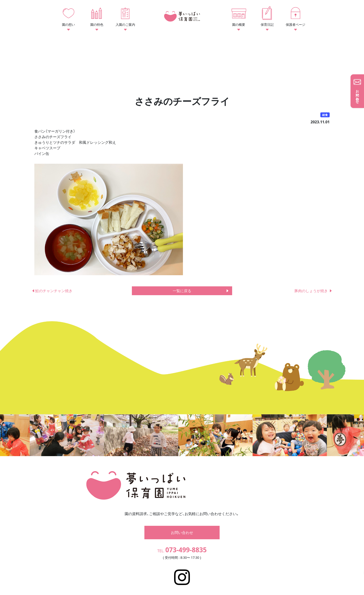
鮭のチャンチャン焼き (52, 291)
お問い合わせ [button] (182, 526)
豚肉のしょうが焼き (313, 291)
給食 (325, 115)
